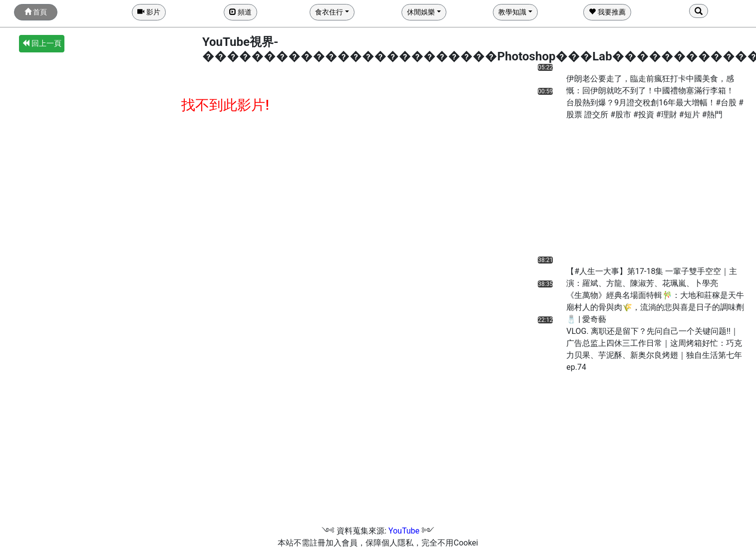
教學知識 (512, 12)
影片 (149, 12)
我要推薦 (607, 12)
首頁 (36, 12)
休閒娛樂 (421, 12)
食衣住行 (329, 12)
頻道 (240, 12)
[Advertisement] (592, 191)
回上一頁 (42, 43)
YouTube (404, 531)
